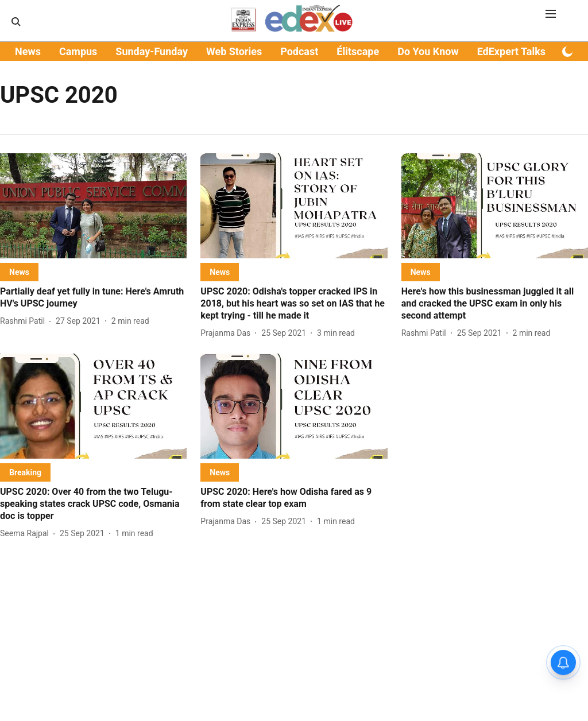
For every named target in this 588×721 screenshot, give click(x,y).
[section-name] (19, 272)
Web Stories (234, 51)
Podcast (299, 51)
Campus (78, 51)
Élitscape (358, 51)
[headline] (93, 298)
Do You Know (428, 51)
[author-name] (25, 321)
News (28, 51)
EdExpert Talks (511, 51)
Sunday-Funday (152, 51)
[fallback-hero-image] (93, 206)
